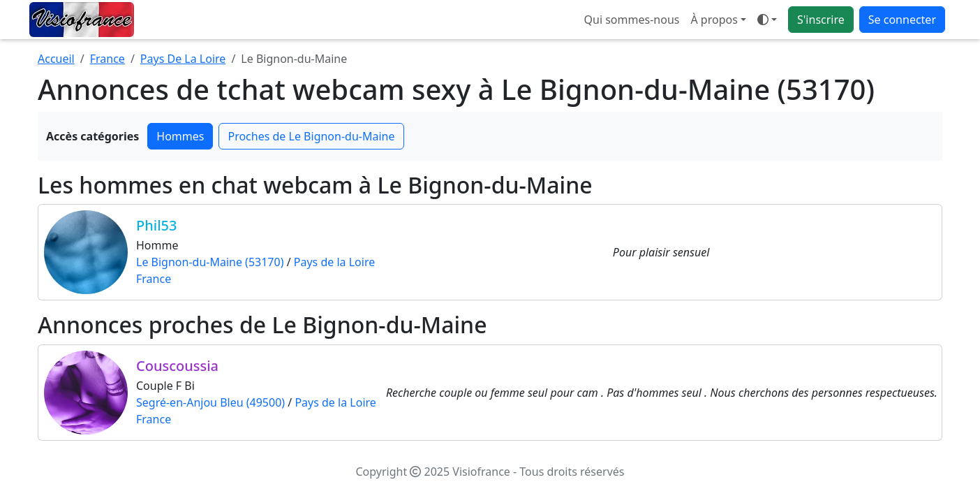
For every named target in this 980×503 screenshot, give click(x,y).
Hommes (180, 136)
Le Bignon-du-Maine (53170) (210, 262)
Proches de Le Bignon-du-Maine (311, 136)
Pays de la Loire (334, 262)
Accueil (56, 59)
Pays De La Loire (183, 59)
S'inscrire (821, 20)
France (107, 59)
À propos (714, 20)
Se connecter (902, 20)
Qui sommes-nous (632, 20)
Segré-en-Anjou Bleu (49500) (210, 402)
